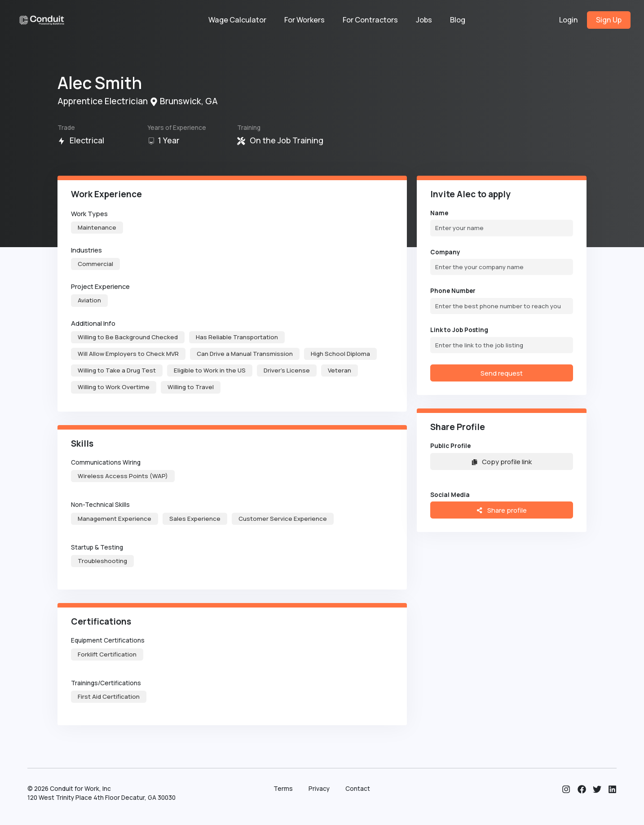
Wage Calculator (237, 20)
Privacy (319, 789)
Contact (358, 789)
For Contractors (370, 20)
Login (569, 20)
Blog (458, 20)
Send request (502, 373)
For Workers (304, 20)
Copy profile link (502, 461)
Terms (283, 789)
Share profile (501, 510)
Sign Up (609, 20)
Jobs (424, 20)
